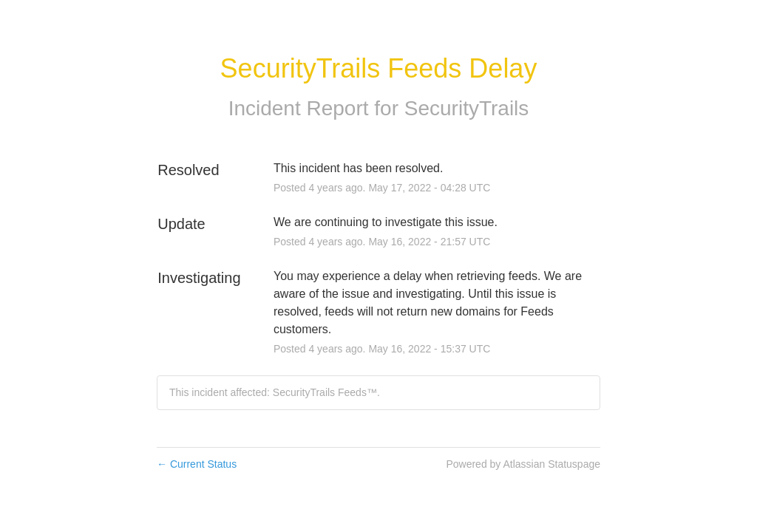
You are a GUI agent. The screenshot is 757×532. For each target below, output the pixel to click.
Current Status (197, 464)
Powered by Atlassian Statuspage (523, 464)
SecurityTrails (467, 108)
